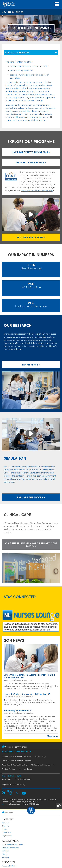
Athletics (5, 826)
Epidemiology (41, 756)
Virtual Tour (6, 833)
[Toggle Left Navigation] (56, 53)
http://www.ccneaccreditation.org (37, 190)
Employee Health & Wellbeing (14, 784)
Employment (7, 836)
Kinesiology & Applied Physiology (15, 765)
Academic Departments (17, 751)
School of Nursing (25, 769)
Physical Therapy (8, 769)
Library (5, 854)
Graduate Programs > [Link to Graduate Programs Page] (31, 162)
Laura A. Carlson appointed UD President (26, 694)
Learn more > (31, 364)
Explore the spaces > (31, 497)
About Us (5, 823)
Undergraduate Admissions (12, 844)
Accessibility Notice (10, 866)
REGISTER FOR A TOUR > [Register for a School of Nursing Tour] (31, 237)
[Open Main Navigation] (57, 4)
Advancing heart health (17, 710)
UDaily (4, 829)
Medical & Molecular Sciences (43, 765)
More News (53, 736)
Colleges (5, 851)
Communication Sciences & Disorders (17, 756)
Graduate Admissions (10, 848)
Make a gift (6, 779)
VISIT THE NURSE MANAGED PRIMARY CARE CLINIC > (31, 545)
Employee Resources (23, 779)
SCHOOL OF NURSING (17, 52)
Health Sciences (13, 12)
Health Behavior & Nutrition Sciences (16, 761)
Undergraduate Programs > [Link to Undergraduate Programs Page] (31, 152)
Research (6, 857)
